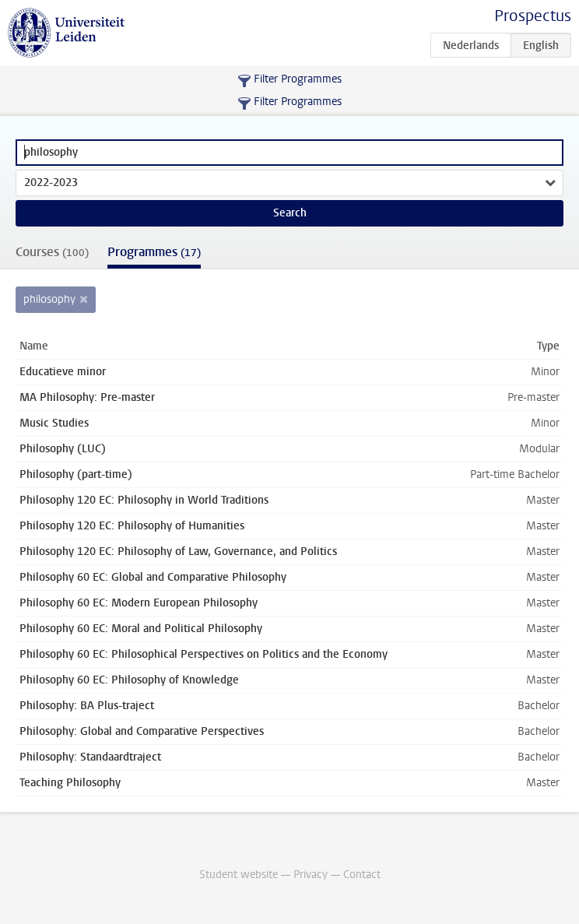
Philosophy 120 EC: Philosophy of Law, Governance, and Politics (178, 552)
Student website (239, 875)
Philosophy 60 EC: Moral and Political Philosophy (141, 629)
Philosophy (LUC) (63, 449)
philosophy (49, 299)
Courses (52, 252)
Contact (362, 875)
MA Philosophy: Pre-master (87, 397)
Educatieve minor (63, 372)
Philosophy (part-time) (76, 474)
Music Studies (54, 423)
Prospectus (533, 16)
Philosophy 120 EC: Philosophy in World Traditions (144, 500)
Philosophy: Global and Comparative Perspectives (142, 731)
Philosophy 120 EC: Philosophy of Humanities (132, 526)
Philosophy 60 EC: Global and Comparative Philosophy (153, 577)
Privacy (311, 875)
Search (290, 213)
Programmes (154, 252)
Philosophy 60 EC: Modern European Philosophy (139, 603)
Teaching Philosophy (70, 783)
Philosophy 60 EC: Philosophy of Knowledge (129, 680)
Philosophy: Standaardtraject (90, 757)
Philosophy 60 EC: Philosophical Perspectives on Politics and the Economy (204, 654)
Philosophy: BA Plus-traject (87, 706)
